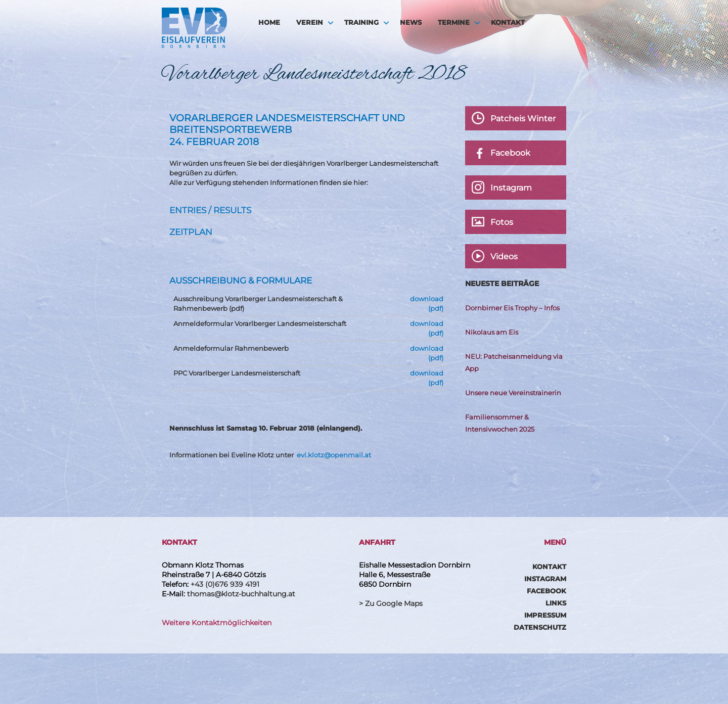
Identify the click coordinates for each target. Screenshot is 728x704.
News (411, 22)
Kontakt (508, 22)
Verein (310, 22)
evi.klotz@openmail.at (334, 455)
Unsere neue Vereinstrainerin (513, 393)
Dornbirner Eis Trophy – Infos (512, 308)
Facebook (547, 591)
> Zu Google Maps (391, 603)
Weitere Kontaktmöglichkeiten (217, 623)
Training (361, 22)
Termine (454, 22)
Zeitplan (191, 232)
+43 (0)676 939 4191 (225, 584)
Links (556, 603)
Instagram (545, 579)
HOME (269, 22)
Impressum (545, 615)
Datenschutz (540, 627)
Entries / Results (210, 210)
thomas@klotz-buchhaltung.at (241, 594)
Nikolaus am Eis (492, 332)
